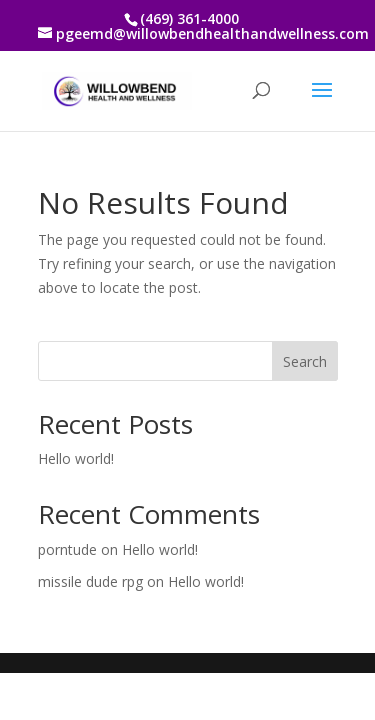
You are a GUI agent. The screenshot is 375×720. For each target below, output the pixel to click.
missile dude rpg (90, 581)
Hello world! (76, 458)
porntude (67, 549)
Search (305, 361)
